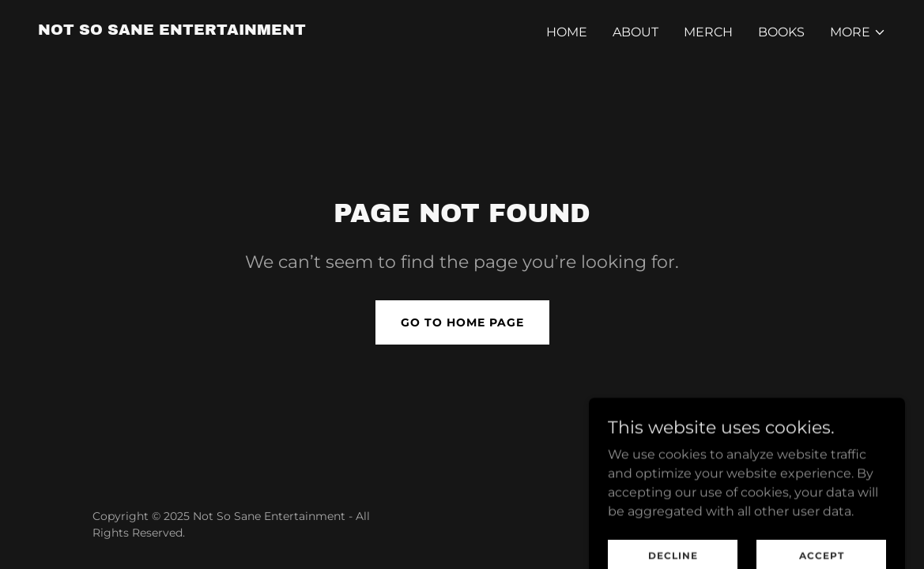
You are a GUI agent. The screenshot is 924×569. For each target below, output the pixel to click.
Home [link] (567, 32)
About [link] (635, 32)
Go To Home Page (462, 322)
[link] (172, 30)
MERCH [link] (708, 32)
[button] (858, 32)
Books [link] (781, 32)
